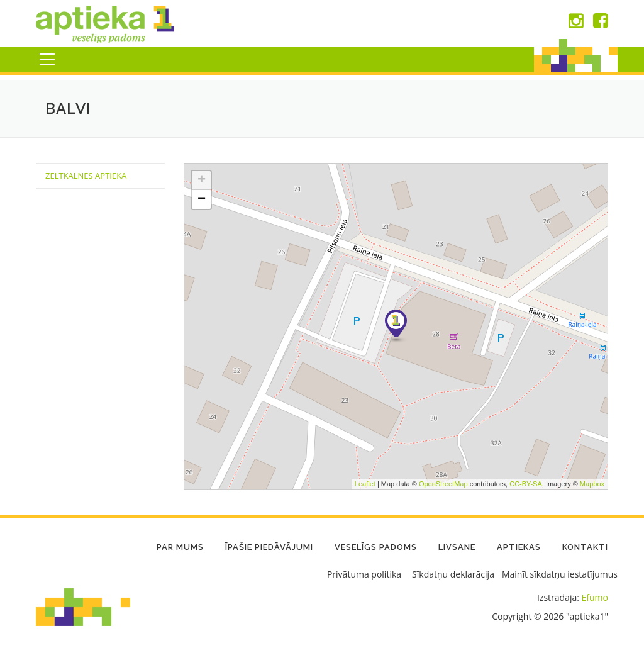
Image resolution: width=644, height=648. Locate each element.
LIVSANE (457, 547)
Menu (47, 59)
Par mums (180, 547)
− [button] (202, 199)
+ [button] (202, 181)
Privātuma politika (364, 574)
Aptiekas (519, 547)
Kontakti (585, 547)
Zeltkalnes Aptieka (86, 176)
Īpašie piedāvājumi (269, 547)
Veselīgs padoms (376, 547)
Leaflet (365, 484)
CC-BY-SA (526, 484)
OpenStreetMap (443, 484)
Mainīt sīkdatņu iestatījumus (560, 574)
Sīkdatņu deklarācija (453, 574)
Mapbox (592, 484)
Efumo (595, 597)
